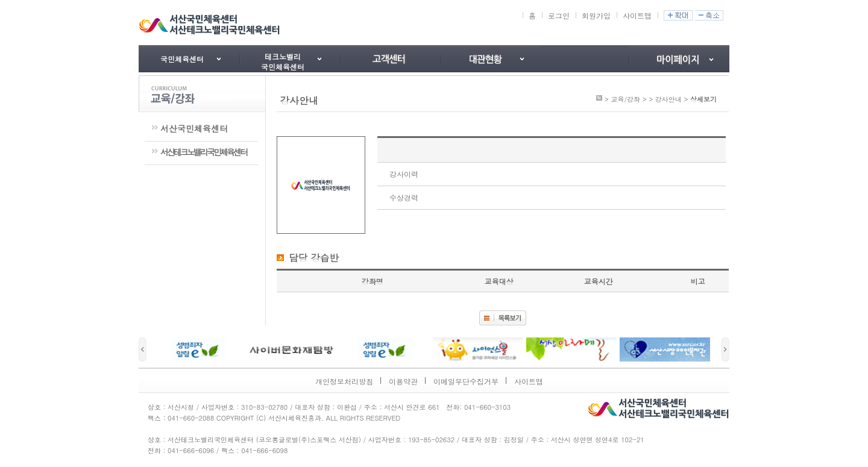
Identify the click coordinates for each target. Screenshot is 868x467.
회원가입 (596, 15)
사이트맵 (637, 15)
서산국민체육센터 (194, 128)
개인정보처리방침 (344, 381)
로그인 (559, 15)
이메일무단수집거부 (466, 381)
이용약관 (403, 381)
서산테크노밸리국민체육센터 (203, 152)
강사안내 (668, 99)
